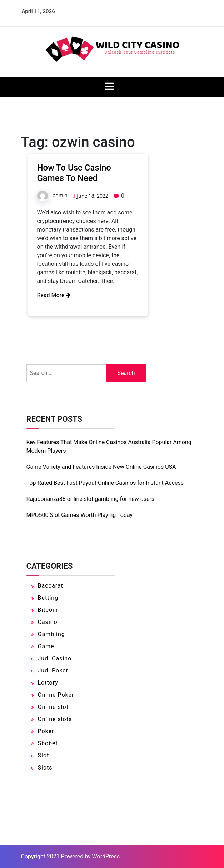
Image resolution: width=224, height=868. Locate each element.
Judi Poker (53, 671)
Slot (44, 755)
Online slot (53, 707)
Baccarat (51, 586)
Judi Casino (55, 658)
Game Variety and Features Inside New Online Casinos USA (101, 467)
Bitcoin (48, 610)
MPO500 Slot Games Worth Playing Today (80, 515)
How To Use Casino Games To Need (74, 173)
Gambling (51, 634)
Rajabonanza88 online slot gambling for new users (91, 499)
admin (60, 195)
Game (46, 646)
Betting (48, 598)
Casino (48, 622)
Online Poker (56, 695)
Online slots (55, 719)
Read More (54, 295)
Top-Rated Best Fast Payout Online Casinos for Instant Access (105, 483)
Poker (46, 731)
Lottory (48, 683)
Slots (45, 768)
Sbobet (48, 743)
